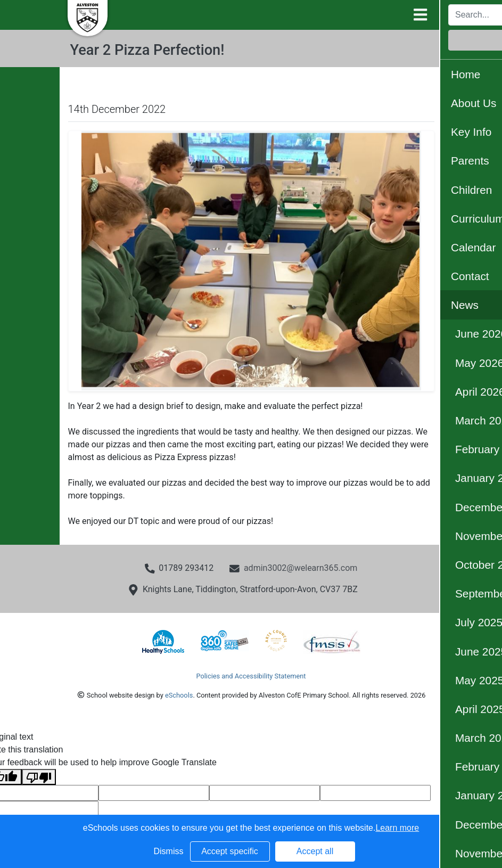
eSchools (179, 695)
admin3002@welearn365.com (301, 568)
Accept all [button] (315, 851)
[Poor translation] (39, 777)
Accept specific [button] (230, 851)
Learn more (397, 828)
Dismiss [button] (169, 851)
